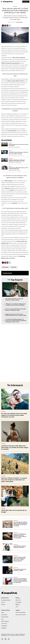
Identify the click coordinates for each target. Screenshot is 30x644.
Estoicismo (5, 267)
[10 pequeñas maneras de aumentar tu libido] (8, 570)
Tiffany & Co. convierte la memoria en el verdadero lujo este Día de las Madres (16, 304)
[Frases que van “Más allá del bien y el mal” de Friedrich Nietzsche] (4, 168)
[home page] (8, 2)
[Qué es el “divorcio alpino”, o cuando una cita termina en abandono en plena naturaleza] (15, 464)
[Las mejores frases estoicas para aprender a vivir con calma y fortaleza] (4, 152)
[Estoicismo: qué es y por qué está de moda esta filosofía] (4, 144)
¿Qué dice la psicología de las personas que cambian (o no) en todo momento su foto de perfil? (20, 581)
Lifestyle (15, 6)
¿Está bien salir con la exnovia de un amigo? (14, 511)
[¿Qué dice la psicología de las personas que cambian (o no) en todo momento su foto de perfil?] (8, 581)
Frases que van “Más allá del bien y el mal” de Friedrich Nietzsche (18, 168)
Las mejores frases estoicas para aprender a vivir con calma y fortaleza (18, 153)
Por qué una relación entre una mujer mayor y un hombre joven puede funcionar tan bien (14, 415)
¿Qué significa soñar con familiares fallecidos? (20, 547)
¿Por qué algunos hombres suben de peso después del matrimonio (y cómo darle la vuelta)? (20, 524)
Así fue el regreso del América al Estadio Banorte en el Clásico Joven (16, 310)
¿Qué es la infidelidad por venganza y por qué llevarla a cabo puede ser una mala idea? (20, 536)
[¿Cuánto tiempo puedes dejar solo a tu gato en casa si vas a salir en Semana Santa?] (8, 559)
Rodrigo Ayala (19, 22)
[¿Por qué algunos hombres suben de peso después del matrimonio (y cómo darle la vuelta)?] (8, 524)
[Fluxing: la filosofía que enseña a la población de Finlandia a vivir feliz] (4, 160)
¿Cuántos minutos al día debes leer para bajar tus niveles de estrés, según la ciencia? (15, 447)
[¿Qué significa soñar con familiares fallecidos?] (8, 547)
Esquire (19, 170)
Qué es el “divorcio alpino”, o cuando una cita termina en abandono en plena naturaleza (14, 480)
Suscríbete (26, 2)
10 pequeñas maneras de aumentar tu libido (20, 570)
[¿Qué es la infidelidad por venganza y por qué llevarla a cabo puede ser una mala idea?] (8, 536)
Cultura (10, 143)
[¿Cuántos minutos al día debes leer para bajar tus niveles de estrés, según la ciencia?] (15, 431)
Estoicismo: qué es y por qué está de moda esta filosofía (18, 145)
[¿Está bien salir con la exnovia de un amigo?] (15, 496)
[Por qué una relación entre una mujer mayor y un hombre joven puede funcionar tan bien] (15, 399)
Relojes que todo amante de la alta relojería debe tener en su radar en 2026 (16, 315)
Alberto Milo (17, 147)
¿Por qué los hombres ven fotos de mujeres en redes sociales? (14, 299)
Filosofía (14, 267)
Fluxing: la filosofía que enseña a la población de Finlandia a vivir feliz (17, 161)
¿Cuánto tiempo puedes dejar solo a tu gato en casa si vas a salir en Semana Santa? (20, 559)
